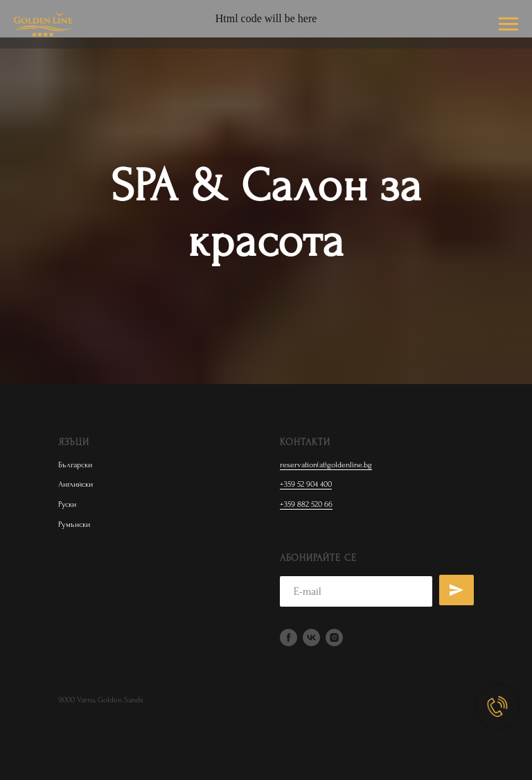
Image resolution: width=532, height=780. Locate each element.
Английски (76, 484)
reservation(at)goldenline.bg (326, 465)
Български (75, 465)
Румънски (74, 525)
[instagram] (334, 638)
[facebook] (289, 638)
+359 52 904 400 (306, 484)
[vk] (311, 638)
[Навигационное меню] (508, 24)
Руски (67, 504)
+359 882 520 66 (306, 504)
